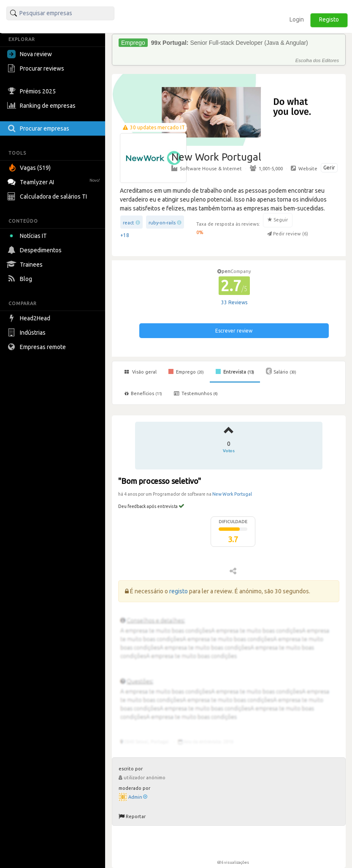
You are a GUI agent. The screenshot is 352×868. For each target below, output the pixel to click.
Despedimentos (35, 250)
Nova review (30, 54)
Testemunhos (196, 393)
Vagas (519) (30, 168)
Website (304, 168)
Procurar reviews (37, 68)
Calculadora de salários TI (48, 197)
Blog (21, 279)
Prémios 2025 (32, 91)
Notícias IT (28, 236)
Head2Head (30, 318)
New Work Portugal (232, 494)
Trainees (26, 265)
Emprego (186, 371)
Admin (138, 797)
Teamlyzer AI (55, 181)
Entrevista (235, 371)
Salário (281, 371)
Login (297, 19)
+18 (125, 235)
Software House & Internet (207, 168)
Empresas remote (38, 347)
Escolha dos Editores (317, 60)
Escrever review (234, 331)
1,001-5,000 (266, 168)
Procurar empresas (39, 128)
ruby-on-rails (162, 223)
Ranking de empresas (42, 106)
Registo (329, 19)
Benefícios (143, 393)
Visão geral (141, 372)
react (129, 223)
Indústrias (27, 333)
